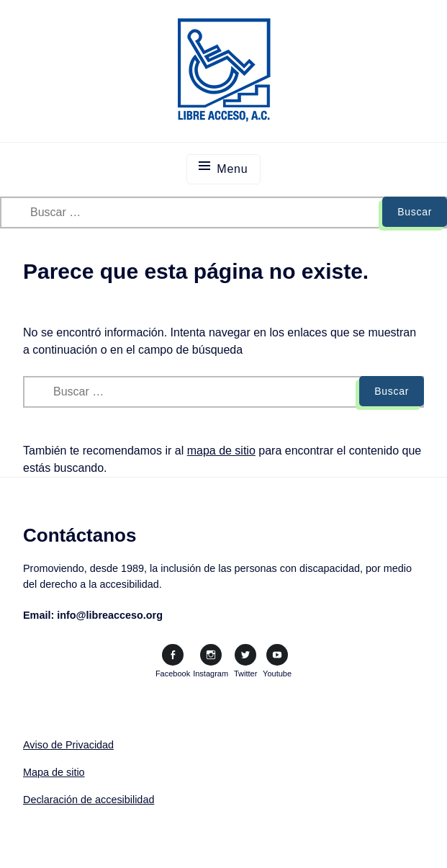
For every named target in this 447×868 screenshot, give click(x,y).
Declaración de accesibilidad (89, 800)
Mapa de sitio (54, 772)
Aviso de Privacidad (68, 745)
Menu (232, 169)
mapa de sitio (221, 451)
